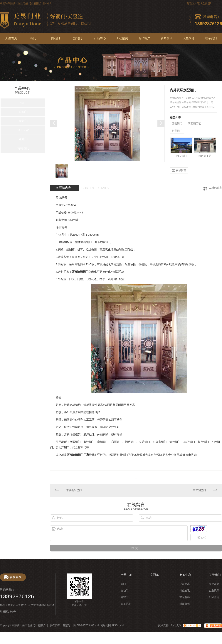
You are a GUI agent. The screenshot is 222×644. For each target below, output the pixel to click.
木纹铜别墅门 (74, 490)
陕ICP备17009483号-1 (86, 625)
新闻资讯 (166, 38)
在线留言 (179, 170)
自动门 (55, 38)
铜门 (33, 38)
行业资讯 (185, 591)
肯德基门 (23, 148)
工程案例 (122, 38)
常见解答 (185, 597)
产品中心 (100, 38)
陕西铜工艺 (194, 123)
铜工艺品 (23, 130)
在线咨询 (16, 577)
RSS (115, 625)
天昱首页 (11, 38)
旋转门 (78, 38)
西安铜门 (177, 123)
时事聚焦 (185, 604)
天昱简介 (189, 38)
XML (122, 625)
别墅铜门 (177, 131)
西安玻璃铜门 (80, 272)
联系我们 (211, 38)
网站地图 (106, 625)
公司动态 (185, 584)
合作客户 (144, 38)
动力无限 (176, 625)
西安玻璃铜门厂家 (78, 455)
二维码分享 (216, 188)
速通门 (23, 139)
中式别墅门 (199, 490)
